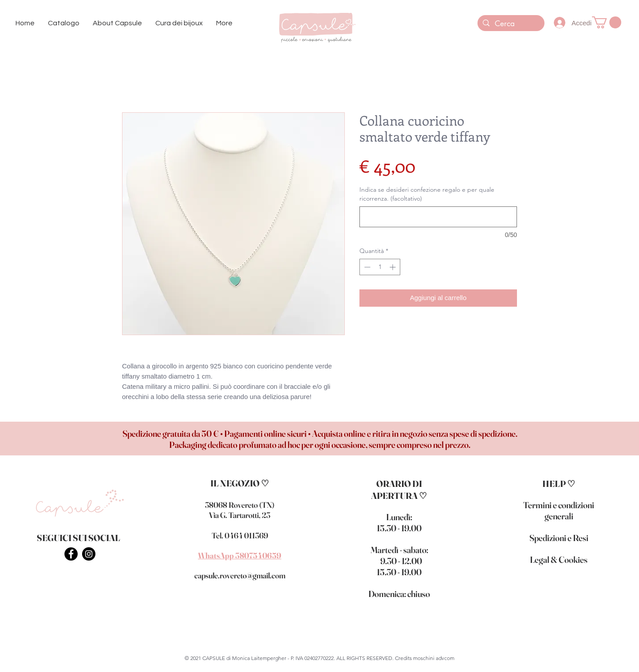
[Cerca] (510, 24)
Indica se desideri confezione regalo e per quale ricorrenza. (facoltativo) (427, 194)
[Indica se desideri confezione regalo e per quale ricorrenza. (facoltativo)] (438, 217)
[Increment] (393, 267)
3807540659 (258, 555)
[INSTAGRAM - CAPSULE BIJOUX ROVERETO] (89, 554)
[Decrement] (366, 267)
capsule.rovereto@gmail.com (240, 575)
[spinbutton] (380, 267)
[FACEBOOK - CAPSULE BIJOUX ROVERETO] (71, 554)
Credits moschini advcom (425, 658)
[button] (64, 23)
